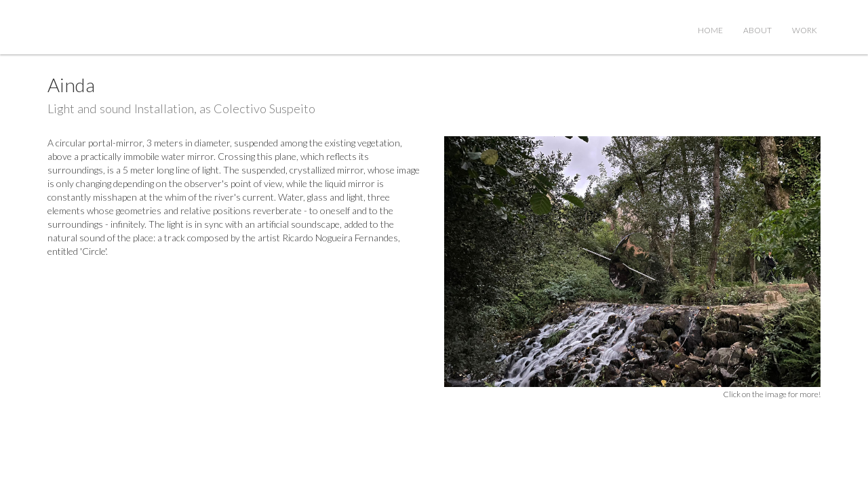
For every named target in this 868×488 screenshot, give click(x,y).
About (757, 30)
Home (710, 30)
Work (805, 30)
